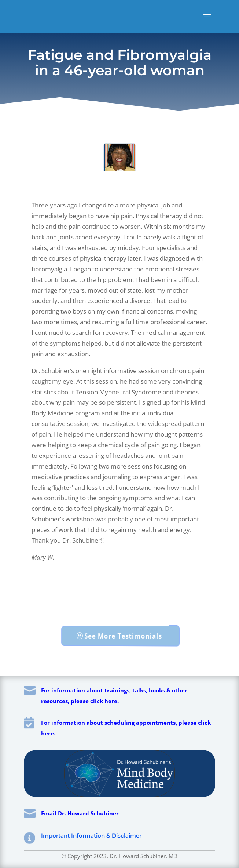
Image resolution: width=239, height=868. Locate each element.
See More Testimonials (124, 636)
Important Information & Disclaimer (91, 836)
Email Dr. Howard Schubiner (80, 813)
